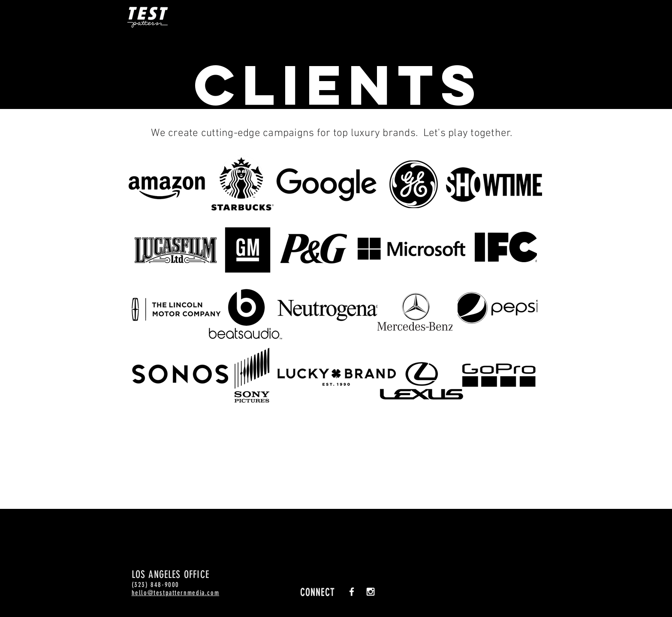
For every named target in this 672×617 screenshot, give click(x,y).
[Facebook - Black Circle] (639, 48)
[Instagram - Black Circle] (639, 75)
